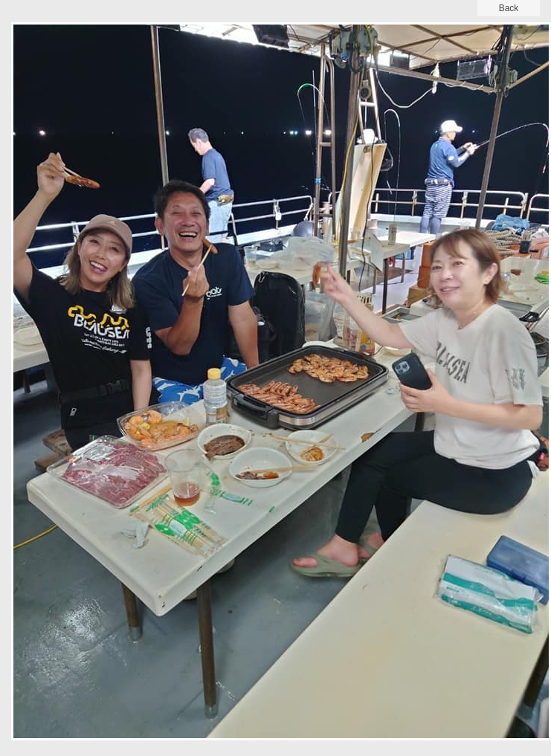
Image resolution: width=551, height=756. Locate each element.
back (509, 8)
